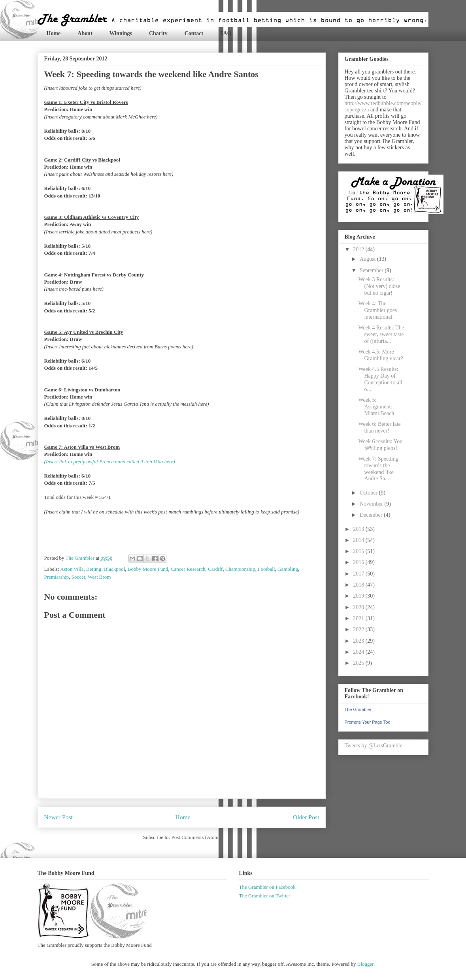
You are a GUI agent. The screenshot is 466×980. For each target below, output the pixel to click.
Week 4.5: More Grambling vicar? (380, 355)
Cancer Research (188, 569)
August (368, 259)
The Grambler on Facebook (267, 887)
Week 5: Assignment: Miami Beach (376, 407)
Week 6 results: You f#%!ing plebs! (380, 445)
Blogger (365, 964)
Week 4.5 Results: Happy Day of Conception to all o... (380, 379)
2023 (359, 641)
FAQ (226, 33)
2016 (359, 562)
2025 (359, 663)
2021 (359, 618)
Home (54, 33)
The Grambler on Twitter (265, 896)
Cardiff (215, 569)
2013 (359, 529)
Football (266, 569)
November (372, 504)
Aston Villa (72, 569)
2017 (359, 574)
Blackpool (114, 569)
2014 (359, 540)
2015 (359, 551)
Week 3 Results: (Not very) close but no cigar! (379, 286)
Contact (194, 33)
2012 (359, 249)
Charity (158, 33)
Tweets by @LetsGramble (374, 746)
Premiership (57, 577)
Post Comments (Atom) (196, 837)
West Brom (99, 577)
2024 (359, 652)
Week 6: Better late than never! (379, 427)
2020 (359, 607)
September (372, 270)
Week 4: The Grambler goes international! (377, 310)
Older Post (306, 817)
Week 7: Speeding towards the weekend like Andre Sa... (378, 469)
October (369, 493)
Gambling (288, 569)
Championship (240, 569)
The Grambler (358, 709)
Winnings (121, 33)
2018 (359, 585)
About (85, 33)
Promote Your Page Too (368, 722)
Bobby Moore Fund (148, 569)
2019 (359, 596)
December (372, 515)
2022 (359, 629)
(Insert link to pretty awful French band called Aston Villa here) (110, 462)
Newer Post (58, 817)
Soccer (78, 577)
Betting (94, 569)
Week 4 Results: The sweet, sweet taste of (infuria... (381, 334)
